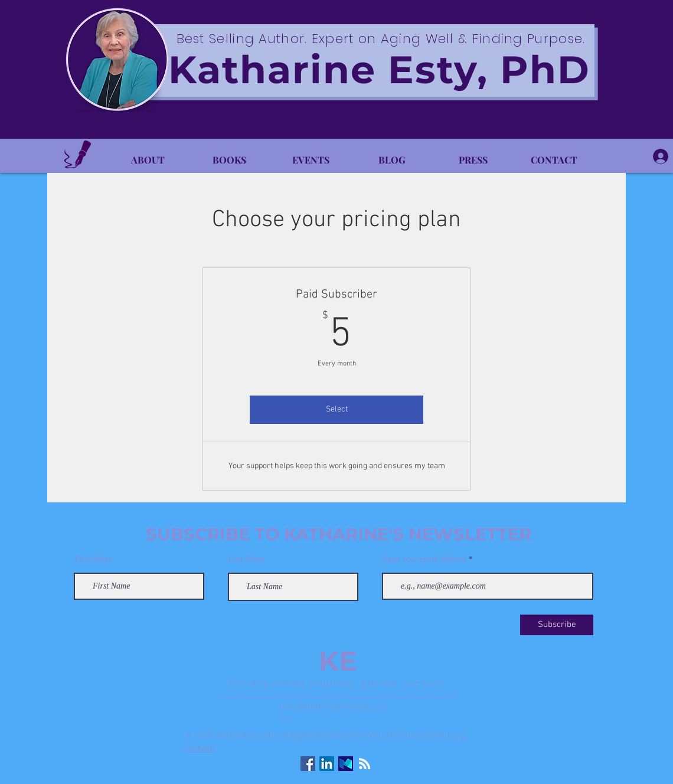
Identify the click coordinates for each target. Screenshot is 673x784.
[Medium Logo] (346, 764)
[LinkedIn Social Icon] (327, 764)
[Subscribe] (557, 625)
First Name (93, 560)
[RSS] (365, 764)
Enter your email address (424, 560)
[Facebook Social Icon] (308, 764)
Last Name (246, 560)
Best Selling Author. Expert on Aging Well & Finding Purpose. (381, 39)
